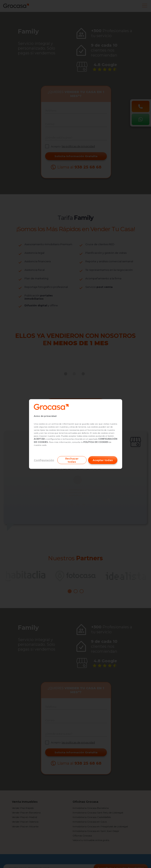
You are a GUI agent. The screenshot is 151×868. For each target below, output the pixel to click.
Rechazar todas (72, 460)
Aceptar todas (103, 460)
